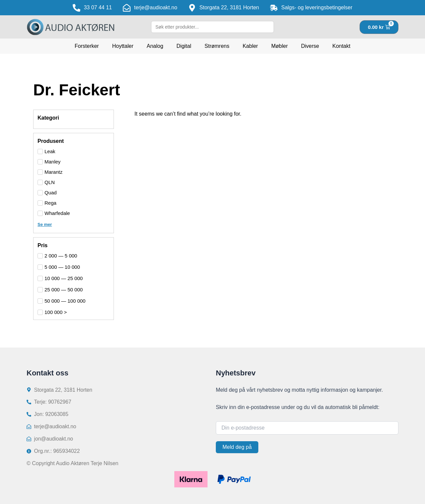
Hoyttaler (123, 46)
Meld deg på (237, 446)
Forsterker (87, 46)
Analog (155, 46)
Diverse (310, 46)
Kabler (250, 46)
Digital (184, 46)
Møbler (280, 46)
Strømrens (217, 46)
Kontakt (341, 46)
